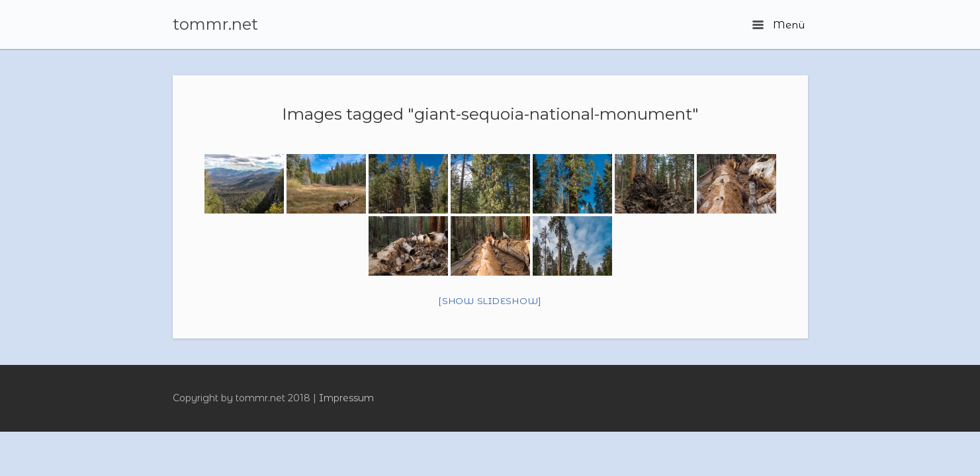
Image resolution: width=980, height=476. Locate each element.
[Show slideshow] (490, 301)
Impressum (346, 398)
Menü (778, 25)
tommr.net (215, 24)
